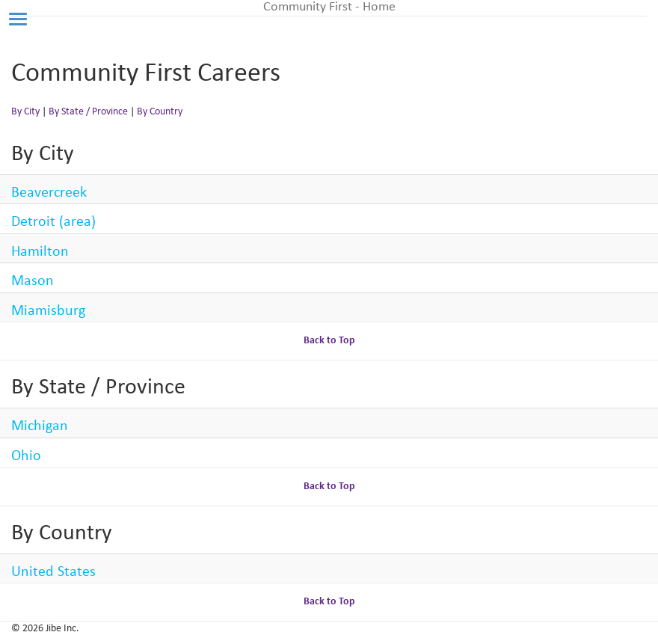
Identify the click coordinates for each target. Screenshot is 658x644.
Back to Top (329, 341)
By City (25, 112)
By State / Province (88, 112)
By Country (160, 112)
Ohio (26, 456)
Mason (33, 281)
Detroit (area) (53, 222)
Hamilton (40, 252)
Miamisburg (48, 311)
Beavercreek (49, 193)
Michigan (40, 426)
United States (53, 572)
